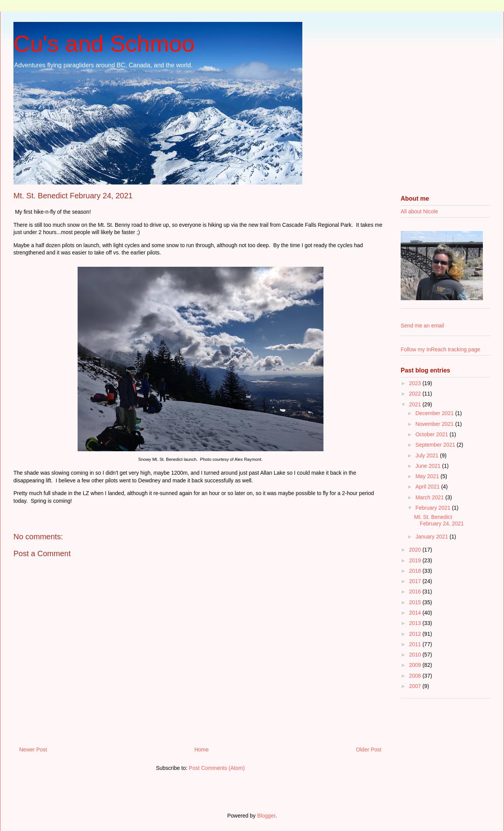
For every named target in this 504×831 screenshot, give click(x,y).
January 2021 (432, 537)
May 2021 (428, 476)
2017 (416, 581)
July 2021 (428, 455)
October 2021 (432, 434)
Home (201, 750)
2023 (416, 383)
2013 (416, 623)
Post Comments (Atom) (217, 768)
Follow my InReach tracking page (440, 349)
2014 (416, 613)
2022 (416, 394)
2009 (416, 665)
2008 (416, 676)
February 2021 (434, 508)
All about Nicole (419, 211)
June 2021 (429, 466)
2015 (416, 602)
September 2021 (436, 445)
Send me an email (422, 326)
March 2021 (430, 497)
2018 (416, 571)
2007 (416, 686)
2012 (416, 634)
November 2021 (435, 424)
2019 (416, 560)
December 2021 (435, 413)
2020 (416, 550)
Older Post (369, 750)
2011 (416, 644)
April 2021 (428, 487)
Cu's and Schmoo (104, 44)
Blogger (266, 816)
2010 (416, 655)
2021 (416, 404)
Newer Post (33, 750)
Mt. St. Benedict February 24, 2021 (439, 520)
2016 (416, 592)
